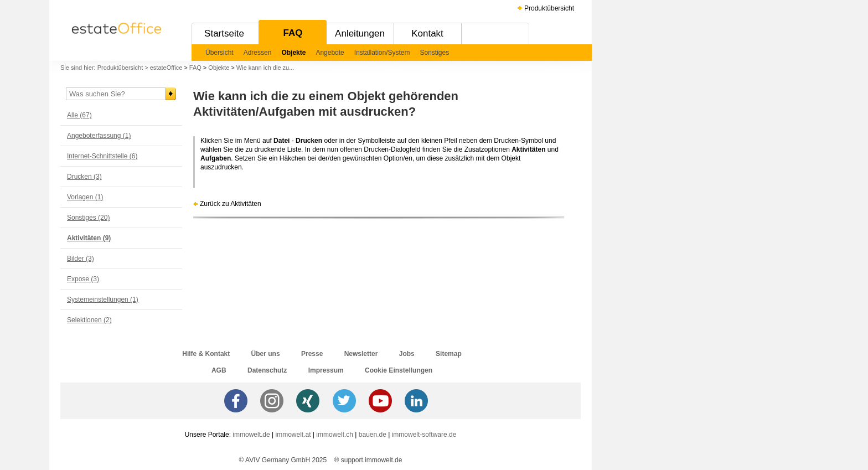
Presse (312, 354)
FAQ (293, 33)
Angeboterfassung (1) (99, 136)
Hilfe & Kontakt (206, 354)
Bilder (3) (81, 259)
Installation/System (382, 53)
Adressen (258, 53)
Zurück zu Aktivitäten (231, 204)
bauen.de (373, 435)
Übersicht (219, 53)
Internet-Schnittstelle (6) (102, 156)
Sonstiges (435, 53)
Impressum (326, 370)
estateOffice (166, 68)
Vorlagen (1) (85, 197)
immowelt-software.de (424, 435)
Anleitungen (360, 33)
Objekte (293, 53)
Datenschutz (267, 370)
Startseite (224, 33)
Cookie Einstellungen (399, 370)
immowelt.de (251, 435)
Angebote (330, 53)
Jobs (407, 354)
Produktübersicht (549, 8)
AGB (219, 370)
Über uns (266, 354)
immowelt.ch (335, 435)
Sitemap (449, 354)
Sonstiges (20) (88, 218)
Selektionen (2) (89, 320)
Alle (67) (79, 115)
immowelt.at (293, 435)
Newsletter (361, 354)
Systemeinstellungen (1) (103, 299)
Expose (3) (83, 279)
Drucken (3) (84, 177)
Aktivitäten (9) (89, 238)
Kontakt (427, 33)
